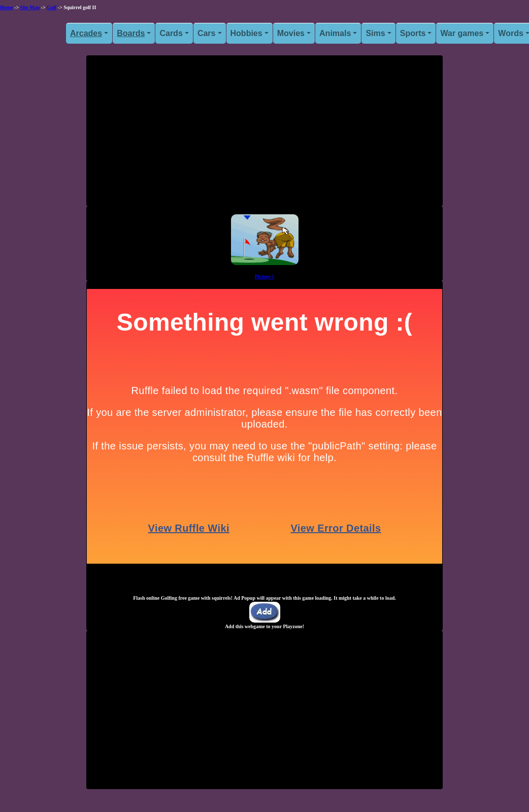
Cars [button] (207, 33)
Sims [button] (375, 33)
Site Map (30, 7)
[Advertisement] (264, 135)
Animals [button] (335, 33)
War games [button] (462, 33)
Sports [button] (413, 33)
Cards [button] (171, 33)
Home (7, 7)
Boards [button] (131, 33)
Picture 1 (264, 277)
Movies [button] (291, 33)
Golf (52, 7)
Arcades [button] (86, 33)
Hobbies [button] (246, 33)
